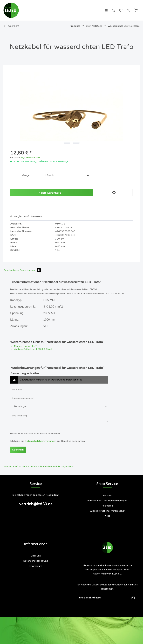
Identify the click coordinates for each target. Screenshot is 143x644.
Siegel (36, 580)
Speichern (18, 450)
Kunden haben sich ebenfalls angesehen (51, 467)
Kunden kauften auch (15, 467)
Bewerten (34, 216)
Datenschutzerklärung (36, 561)
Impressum (36, 566)
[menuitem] (106, 10)
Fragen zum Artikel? (23, 346)
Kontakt (107, 495)
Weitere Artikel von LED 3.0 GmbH (32, 349)
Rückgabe (107, 506)
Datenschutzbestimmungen (41, 441)
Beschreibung (11, 270)
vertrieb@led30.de (36, 504)
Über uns (36, 556)
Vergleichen (19, 216)
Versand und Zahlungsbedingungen (107, 501)
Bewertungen (30, 270)
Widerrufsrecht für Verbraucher (107, 511)
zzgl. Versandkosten (31, 157)
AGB (107, 516)
